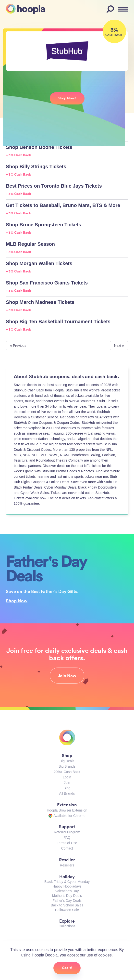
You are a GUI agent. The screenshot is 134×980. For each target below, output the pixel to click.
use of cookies (99, 955)
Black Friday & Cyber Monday (67, 882)
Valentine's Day (67, 891)
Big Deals (67, 761)
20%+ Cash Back (67, 772)
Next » (119, 346)
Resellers (67, 865)
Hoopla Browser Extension (67, 810)
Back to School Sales (67, 905)
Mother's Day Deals (67, 896)
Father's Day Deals (67, 901)
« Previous (18, 346)
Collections (67, 926)
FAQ (67, 838)
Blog (67, 788)
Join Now (67, 676)
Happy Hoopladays (67, 886)
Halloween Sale (67, 910)
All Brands (67, 793)
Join (67, 783)
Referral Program (67, 832)
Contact (67, 848)
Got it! (67, 968)
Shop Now (17, 601)
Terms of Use (67, 843)
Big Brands (67, 766)
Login (67, 777)
